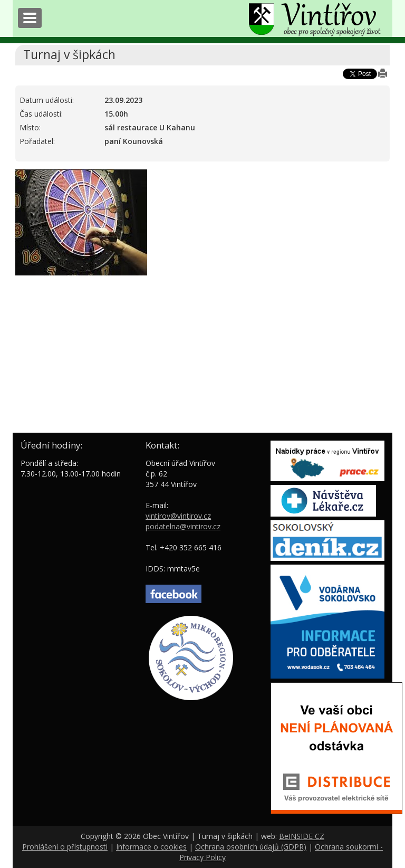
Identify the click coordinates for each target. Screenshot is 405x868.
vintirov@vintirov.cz (178, 516)
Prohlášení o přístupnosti (65, 847)
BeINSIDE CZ (302, 836)
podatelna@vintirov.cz (183, 526)
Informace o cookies (151, 847)
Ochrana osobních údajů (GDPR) (251, 847)
